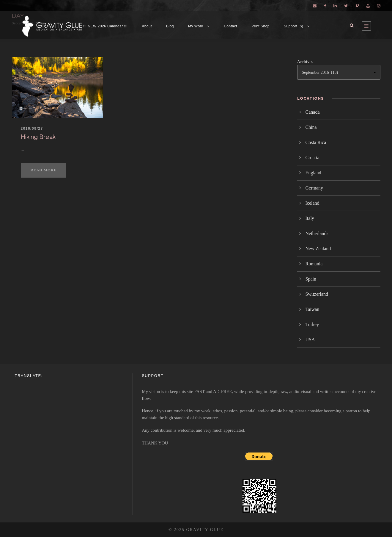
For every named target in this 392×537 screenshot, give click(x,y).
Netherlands (317, 233)
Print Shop (260, 26)
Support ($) (294, 26)
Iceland (313, 203)
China (311, 127)
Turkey (312, 324)
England (313, 173)
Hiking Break (38, 137)
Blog (170, 26)
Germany (314, 188)
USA (310, 340)
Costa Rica (316, 142)
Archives (305, 62)
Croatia (313, 158)
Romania (314, 264)
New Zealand (318, 249)
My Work (196, 26)
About (147, 26)
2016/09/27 (32, 129)
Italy (310, 218)
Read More (44, 170)
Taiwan (313, 309)
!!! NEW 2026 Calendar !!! (105, 26)
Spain (311, 279)
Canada (313, 112)
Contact (230, 26)
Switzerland (317, 294)
